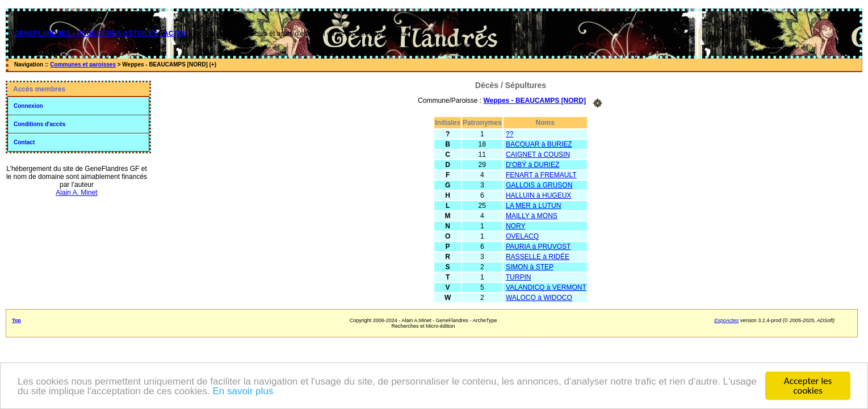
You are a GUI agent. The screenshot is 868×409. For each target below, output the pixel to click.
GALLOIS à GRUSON (539, 185)
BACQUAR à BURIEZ (539, 144)
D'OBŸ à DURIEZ (532, 165)
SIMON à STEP (530, 267)
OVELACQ (522, 236)
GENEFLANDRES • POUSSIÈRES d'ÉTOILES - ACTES (100, 34)
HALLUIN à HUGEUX (538, 195)
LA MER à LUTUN (533, 206)
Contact (24, 142)
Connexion (28, 106)
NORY (515, 226)
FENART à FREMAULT (541, 175)
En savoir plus (243, 391)
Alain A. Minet (76, 193)
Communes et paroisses (83, 64)
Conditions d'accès (39, 124)
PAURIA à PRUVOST (538, 247)
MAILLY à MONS (532, 216)
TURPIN (519, 277)
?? (510, 134)
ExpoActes (726, 320)
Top (16, 320)
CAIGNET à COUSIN (538, 155)
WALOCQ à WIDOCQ (539, 298)
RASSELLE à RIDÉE (538, 257)
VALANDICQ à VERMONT (546, 287)
